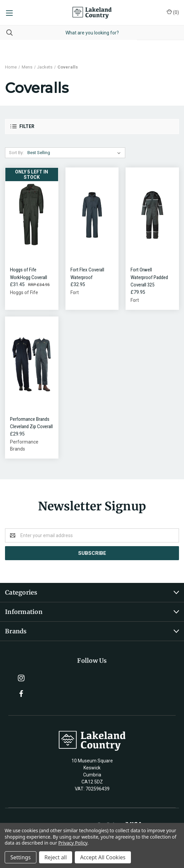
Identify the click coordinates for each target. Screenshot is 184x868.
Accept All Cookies (103, 857)
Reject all (56, 857)
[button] (92, 127)
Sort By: (16, 153)
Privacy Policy (73, 843)
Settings (21, 857)
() (173, 12)
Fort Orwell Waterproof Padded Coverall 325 (149, 277)
